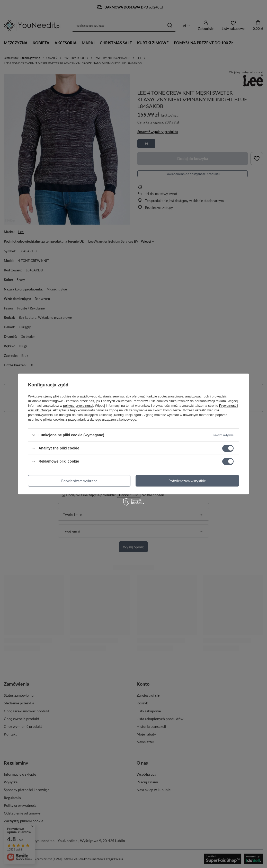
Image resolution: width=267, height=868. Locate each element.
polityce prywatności (78, 406)
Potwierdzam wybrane (79, 481)
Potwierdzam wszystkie (187, 481)
